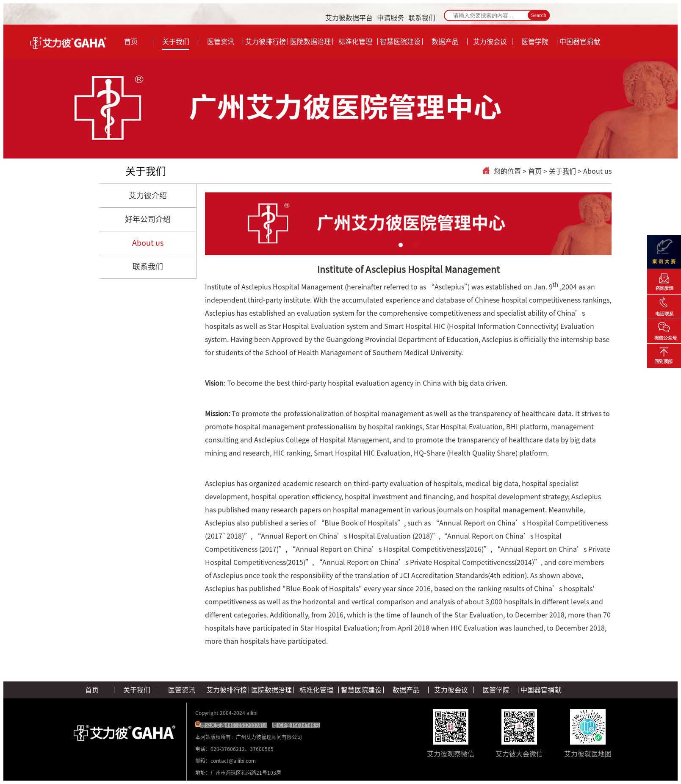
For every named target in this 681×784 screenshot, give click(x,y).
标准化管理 (316, 690)
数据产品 (406, 690)
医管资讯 (182, 690)
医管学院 (496, 690)
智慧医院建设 (361, 690)
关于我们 (146, 171)
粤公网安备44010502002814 (234, 725)
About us (148, 243)
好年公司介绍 (148, 219)
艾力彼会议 (451, 690)
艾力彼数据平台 (349, 18)
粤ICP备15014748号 (296, 725)
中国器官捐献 (541, 690)
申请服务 (390, 18)
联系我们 (422, 18)
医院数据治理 (271, 690)
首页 (535, 171)
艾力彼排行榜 (227, 690)
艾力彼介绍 (148, 195)
